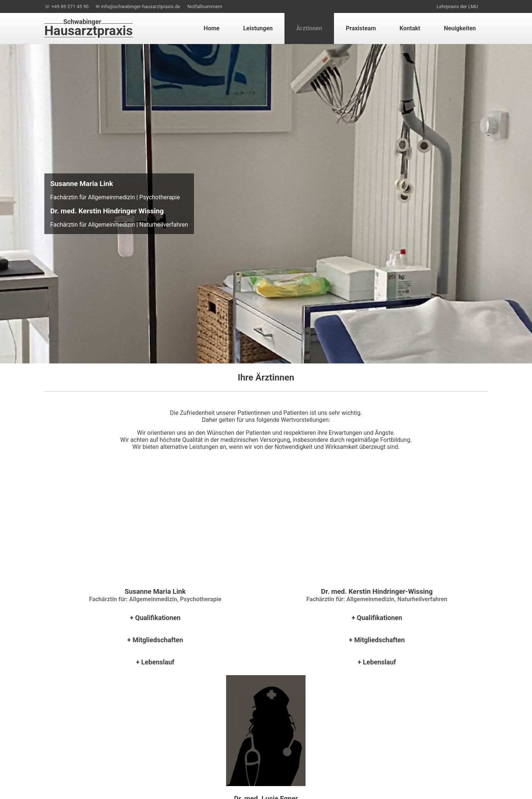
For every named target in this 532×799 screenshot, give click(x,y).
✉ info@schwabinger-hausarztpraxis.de (138, 6)
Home (212, 28)
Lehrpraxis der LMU (457, 6)
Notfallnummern (205, 6)
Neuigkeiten (460, 28)
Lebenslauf (158, 662)
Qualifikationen (158, 618)
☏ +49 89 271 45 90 (66, 6)
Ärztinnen (309, 28)
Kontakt (410, 28)
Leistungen (258, 28)
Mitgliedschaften (158, 640)
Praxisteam (361, 28)
